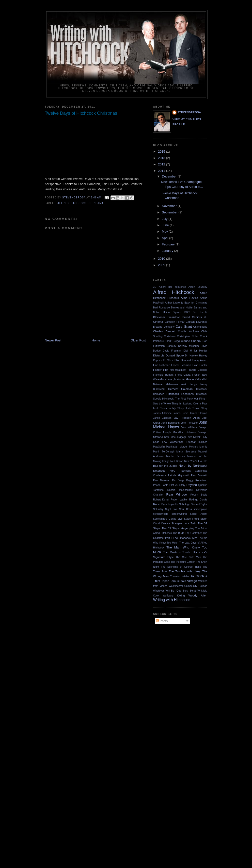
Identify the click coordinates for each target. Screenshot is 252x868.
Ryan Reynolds (170, 504)
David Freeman (172, 351)
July (165, 219)
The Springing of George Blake (181, 567)
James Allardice (162, 413)
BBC (187, 312)
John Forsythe (189, 423)
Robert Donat (161, 500)
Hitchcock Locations (180, 394)
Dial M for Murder (195, 351)
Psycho (192, 485)
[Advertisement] (173, 710)
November (170, 206)
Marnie (203, 447)
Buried (186, 317)
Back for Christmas (196, 303)
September (170, 212)
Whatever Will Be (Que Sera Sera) (174, 591)
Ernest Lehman (181, 365)
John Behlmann (170, 423)
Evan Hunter (200, 365)
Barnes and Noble (182, 308)
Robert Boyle (199, 495)
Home (96, 340)
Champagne (200, 327)
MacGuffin (159, 447)
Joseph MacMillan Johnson (179, 432)
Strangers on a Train (184, 523)
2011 (162, 171)
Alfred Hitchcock (72, 203)
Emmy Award (200, 360)
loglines (203, 442)
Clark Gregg (173, 341)
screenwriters (161, 514)
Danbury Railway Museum (183, 346)
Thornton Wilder (180, 576)
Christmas (97, 203)
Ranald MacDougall (180, 490)
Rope (157, 504)
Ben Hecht (200, 312)
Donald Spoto (175, 355)
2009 (162, 265)
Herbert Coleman (180, 389)
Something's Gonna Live (168, 519)
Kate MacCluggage (175, 437)
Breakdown (174, 317)
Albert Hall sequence (172, 287)
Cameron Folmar (175, 322)
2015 (162, 152)
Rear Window (177, 494)
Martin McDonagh (164, 452)
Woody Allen (198, 595)
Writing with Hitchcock (172, 600)
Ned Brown (177, 461)
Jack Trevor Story (196, 408)
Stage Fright (191, 519)
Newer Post (53, 340)
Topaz (165, 581)
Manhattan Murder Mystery (182, 447)
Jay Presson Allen (187, 418)
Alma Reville (189, 298)
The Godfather (193, 533)
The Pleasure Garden (183, 562)
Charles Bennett (164, 331)
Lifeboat (191, 442)
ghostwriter (179, 379)
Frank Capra (183, 375)
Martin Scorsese (186, 452)
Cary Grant (184, 327)
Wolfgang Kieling (174, 596)
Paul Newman (162, 480)
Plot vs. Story (177, 485)
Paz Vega (178, 480)
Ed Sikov (168, 360)
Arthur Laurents (174, 303)
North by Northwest (193, 466)
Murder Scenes (176, 456)
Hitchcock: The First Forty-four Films (184, 399)
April (166, 238)
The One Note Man (188, 557)
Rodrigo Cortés (198, 500)
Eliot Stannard (183, 360)
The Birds (178, 533)
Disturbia (159, 355)
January (168, 251)
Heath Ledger (189, 384)
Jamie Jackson (162, 418)
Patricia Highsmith (179, 475)
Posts (162, 621)
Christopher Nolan (188, 336)
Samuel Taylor (199, 504)
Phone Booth (161, 485)
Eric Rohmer (161, 365)
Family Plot (161, 370)
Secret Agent (199, 514)
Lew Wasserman (173, 442)
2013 (162, 158)
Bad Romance (161, 308)
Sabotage (185, 504)
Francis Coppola (197, 370)
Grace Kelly (194, 379)
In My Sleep (176, 408)
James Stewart (198, 413)
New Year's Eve (194, 461)
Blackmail (159, 317)
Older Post (138, 340)
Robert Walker (179, 500)
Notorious (159, 471)
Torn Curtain (178, 581)
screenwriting (179, 514)
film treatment (178, 370)
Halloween (172, 384)
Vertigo (192, 581)
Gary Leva (166, 379)
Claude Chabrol (191, 341)
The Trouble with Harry (185, 571)
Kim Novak (194, 437)
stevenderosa (189, 112)
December (170, 176)
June (166, 225)
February (169, 244)
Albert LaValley (198, 287)
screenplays (200, 509)
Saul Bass (185, 509)
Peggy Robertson (197, 480)
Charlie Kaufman (188, 331)
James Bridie (181, 413)
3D (155, 287)
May (165, 232)
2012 (162, 164)
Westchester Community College (188, 586)
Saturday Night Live (165, 509)
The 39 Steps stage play (178, 528)
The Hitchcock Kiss (185, 538)
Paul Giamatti (199, 475)
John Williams (189, 427)
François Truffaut (163, 375)
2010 (162, 259)
